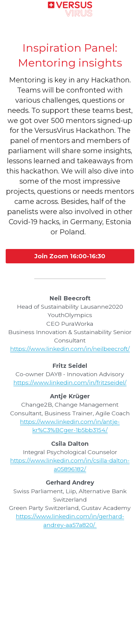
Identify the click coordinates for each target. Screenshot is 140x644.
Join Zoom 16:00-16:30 (70, 256)
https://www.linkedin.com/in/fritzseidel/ (70, 382)
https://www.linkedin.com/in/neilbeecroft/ (70, 349)
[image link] (70, 9)
